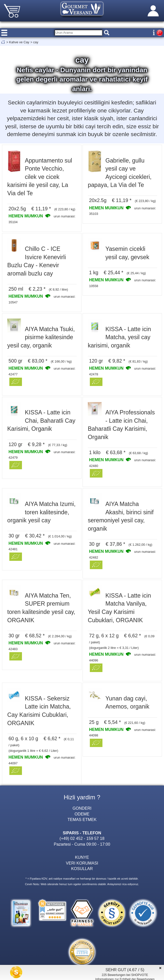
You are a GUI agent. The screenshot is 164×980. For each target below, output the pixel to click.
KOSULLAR (82, 869)
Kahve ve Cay (19, 42)
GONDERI (82, 808)
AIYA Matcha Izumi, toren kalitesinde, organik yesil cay (42, 512)
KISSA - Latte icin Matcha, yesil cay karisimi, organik (119, 337)
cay (36, 42)
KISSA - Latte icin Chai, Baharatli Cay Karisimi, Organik (41, 421)
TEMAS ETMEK (82, 819)
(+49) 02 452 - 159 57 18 (82, 838)
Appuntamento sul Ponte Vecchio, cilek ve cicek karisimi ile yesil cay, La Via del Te (40, 177)
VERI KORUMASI (82, 863)
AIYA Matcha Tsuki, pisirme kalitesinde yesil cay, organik (41, 337)
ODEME (82, 814)
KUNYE (82, 857)
